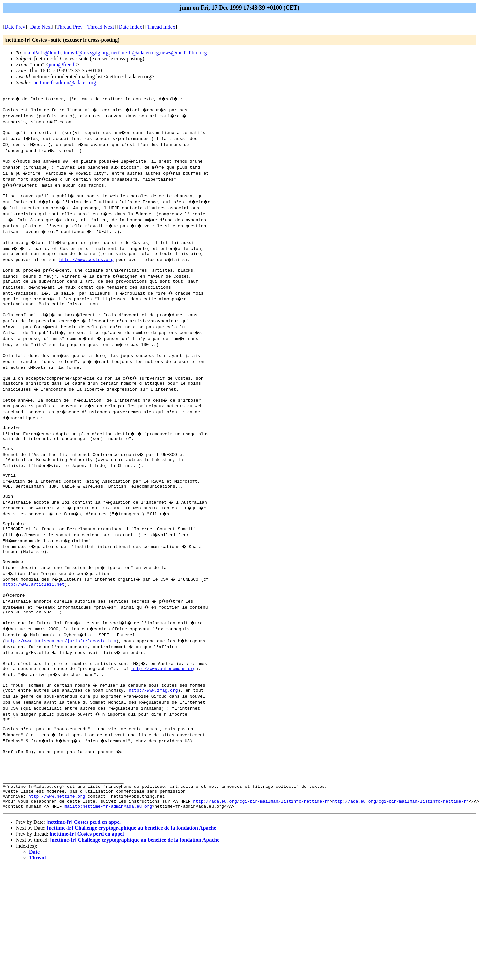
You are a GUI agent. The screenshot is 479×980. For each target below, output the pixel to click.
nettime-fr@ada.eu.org (135, 53)
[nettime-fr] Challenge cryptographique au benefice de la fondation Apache (132, 881)
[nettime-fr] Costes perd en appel (84, 875)
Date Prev (15, 27)
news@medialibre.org (183, 53)
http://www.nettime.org (57, 848)
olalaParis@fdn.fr (42, 53)
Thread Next (101, 27)
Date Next (41, 27)
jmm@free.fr (62, 65)
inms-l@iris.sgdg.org (86, 53)
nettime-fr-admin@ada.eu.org (65, 82)
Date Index (131, 27)
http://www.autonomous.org (164, 705)
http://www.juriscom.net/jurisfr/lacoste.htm (61, 675)
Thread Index (161, 27)
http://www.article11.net (34, 616)
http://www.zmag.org (153, 729)
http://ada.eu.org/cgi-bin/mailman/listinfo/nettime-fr (261, 854)
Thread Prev (69, 27)
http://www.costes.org (86, 265)
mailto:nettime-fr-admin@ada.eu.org (108, 859)
